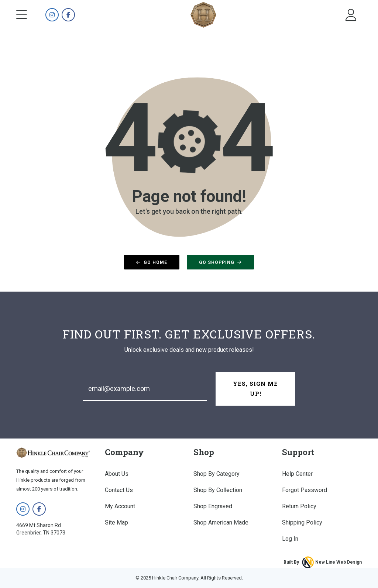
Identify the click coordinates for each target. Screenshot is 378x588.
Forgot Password (305, 490)
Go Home (152, 262)
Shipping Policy (302, 522)
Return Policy (299, 506)
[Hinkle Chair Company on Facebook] (68, 15)
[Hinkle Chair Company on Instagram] (52, 15)
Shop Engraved (213, 506)
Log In (290, 539)
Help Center (297, 474)
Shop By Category (217, 474)
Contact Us (119, 490)
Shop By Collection (218, 490)
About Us (117, 474)
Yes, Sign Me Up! (255, 388)
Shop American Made (221, 522)
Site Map (116, 522)
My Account (120, 506)
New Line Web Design (339, 562)
